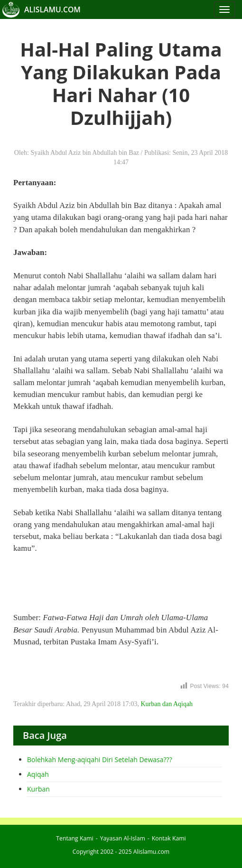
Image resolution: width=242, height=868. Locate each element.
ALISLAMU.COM (52, 9)
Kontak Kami (169, 838)
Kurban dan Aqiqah (167, 704)
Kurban (38, 789)
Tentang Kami (74, 838)
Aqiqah (38, 774)
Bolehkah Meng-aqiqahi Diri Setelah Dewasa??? (100, 759)
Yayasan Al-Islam (123, 838)
